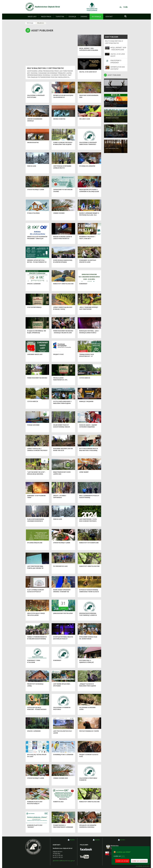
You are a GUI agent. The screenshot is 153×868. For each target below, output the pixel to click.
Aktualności (41, 23)
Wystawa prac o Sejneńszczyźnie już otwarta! (86, 666)
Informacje (30, 23)
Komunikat (83, 288)
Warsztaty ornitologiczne (63, 288)
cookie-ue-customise (139, 861)
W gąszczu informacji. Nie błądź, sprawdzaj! (37, 336)
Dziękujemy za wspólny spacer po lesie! (88, 265)
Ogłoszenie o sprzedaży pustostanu (36, 100)
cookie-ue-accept (122, 861)
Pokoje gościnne (33, 429)
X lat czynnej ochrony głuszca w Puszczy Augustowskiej (36, 595)
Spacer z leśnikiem (34, 288)
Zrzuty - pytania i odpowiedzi (60, 500)
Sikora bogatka (33, 146)
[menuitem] (32, 17)
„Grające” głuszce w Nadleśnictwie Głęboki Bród (88, 690)
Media (108, 106)
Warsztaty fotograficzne (89, 547)
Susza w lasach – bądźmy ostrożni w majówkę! (88, 430)
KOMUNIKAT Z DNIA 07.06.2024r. (34, 665)
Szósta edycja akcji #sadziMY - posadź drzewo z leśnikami (37, 713)
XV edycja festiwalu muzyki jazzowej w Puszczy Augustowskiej (63, 643)
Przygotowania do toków (89, 735)
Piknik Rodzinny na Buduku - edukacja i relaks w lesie (63, 336)
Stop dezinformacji (34, 311)
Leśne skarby (84, 476)
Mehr (123, 856)
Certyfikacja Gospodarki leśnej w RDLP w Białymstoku (62, 172)
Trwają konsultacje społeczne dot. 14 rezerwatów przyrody (88, 360)
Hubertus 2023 (58, 805)
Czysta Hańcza (85, 382)
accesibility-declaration (143, 866)
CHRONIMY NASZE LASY (35, 358)
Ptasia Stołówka (33, 217)
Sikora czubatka (59, 123)
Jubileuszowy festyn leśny (63, 617)
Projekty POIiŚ (58, 358)
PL (121, 7)
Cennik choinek (59, 217)
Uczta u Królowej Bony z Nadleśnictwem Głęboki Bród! (62, 407)
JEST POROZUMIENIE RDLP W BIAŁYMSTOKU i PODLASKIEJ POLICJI (89, 454)
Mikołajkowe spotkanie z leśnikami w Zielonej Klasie (89, 194)
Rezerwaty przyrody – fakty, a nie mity (87, 241)
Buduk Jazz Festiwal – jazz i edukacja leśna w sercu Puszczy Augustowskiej (89, 336)
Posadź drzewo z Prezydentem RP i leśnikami (63, 830)
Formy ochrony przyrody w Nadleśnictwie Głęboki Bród (63, 148)
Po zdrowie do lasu (60, 570)
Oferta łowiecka (111, 91)
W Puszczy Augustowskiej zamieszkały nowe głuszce (89, 595)
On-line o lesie (85, 123)
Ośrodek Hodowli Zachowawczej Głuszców (115, 137)
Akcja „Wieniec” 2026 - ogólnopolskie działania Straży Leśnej (89, 54)
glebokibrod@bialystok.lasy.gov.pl (64, 861)
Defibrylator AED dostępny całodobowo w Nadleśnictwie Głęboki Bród (63, 102)
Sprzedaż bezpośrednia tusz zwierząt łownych (88, 618)
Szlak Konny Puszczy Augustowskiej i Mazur (62, 430)
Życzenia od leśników (87, 170)
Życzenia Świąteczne (35, 547)
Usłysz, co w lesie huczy (88, 76)
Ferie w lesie (32, 170)
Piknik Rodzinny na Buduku (37, 382)
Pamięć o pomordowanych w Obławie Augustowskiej (37, 642)
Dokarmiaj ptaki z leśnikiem (63, 758)
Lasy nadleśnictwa (112, 152)
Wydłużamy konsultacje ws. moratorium (88, 642)
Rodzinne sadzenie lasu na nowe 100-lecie (63, 453)
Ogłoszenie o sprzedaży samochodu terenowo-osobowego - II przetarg (88, 148)
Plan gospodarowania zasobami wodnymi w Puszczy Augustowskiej (36, 525)
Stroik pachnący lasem (36, 193)
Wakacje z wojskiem (86, 405)
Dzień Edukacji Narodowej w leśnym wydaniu (63, 265)
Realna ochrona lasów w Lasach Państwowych (63, 241)
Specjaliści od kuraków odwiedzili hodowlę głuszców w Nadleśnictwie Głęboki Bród (89, 832)
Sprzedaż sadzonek (112, 121)
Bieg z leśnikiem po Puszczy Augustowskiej (89, 500)
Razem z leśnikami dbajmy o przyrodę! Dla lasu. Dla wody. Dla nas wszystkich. (89, 219)
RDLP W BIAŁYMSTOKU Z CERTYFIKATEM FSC (46, 68)
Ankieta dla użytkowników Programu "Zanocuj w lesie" (37, 242)
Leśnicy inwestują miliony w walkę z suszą (63, 312)
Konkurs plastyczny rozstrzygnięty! (35, 806)
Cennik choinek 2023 (61, 782)
